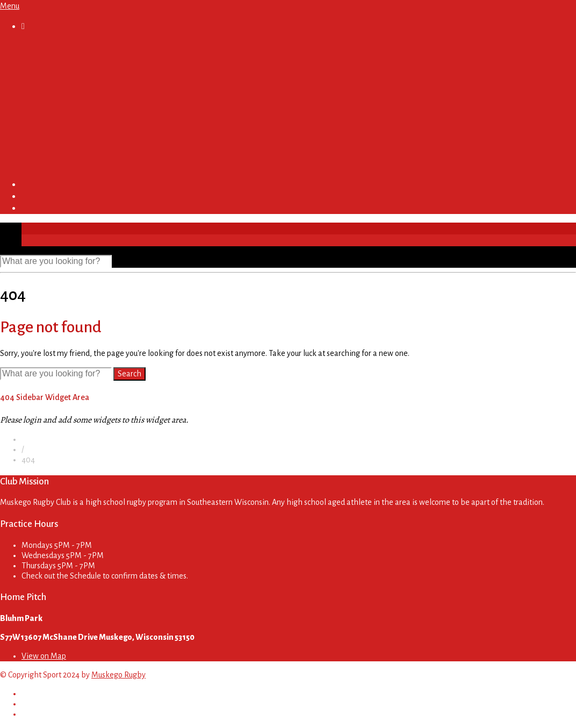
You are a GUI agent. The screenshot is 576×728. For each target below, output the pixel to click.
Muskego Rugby (118, 675)
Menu (10, 6)
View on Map (44, 656)
